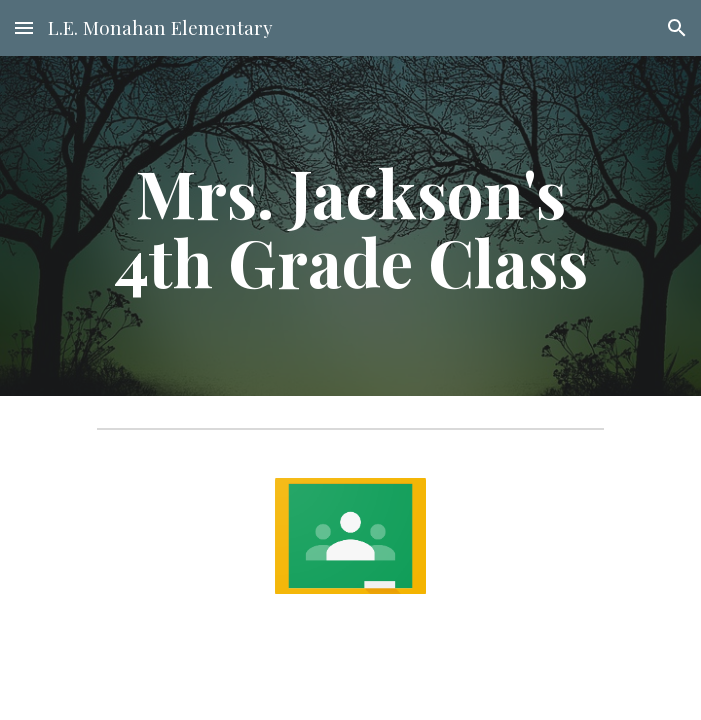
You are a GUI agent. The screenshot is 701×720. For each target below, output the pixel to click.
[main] (350, 226)
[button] (24, 27)
